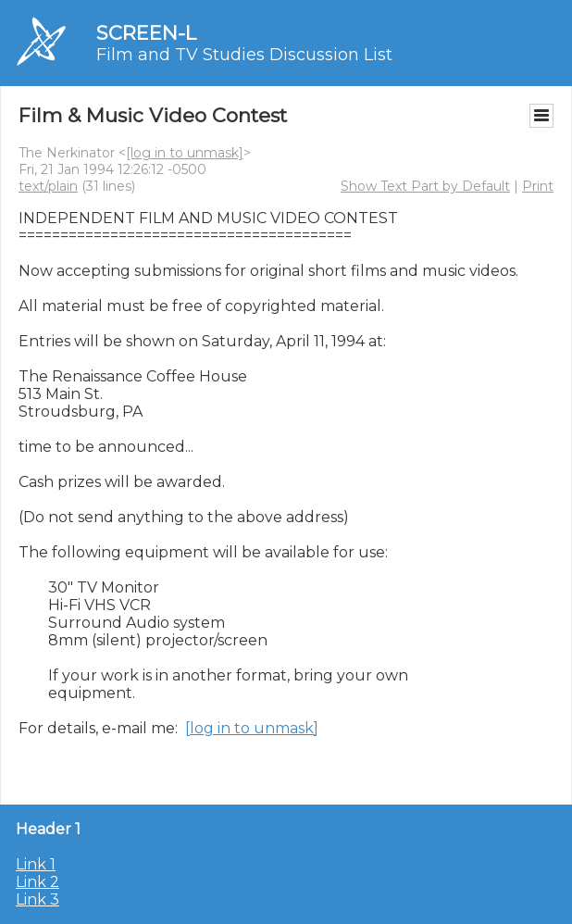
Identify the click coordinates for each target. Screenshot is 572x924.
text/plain (48, 186)
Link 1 (36, 864)
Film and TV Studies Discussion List (244, 55)
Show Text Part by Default (425, 186)
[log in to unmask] (185, 153)
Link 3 (37, 899)
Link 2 (37, 882)
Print (538, 186)
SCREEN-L (146, 33)
